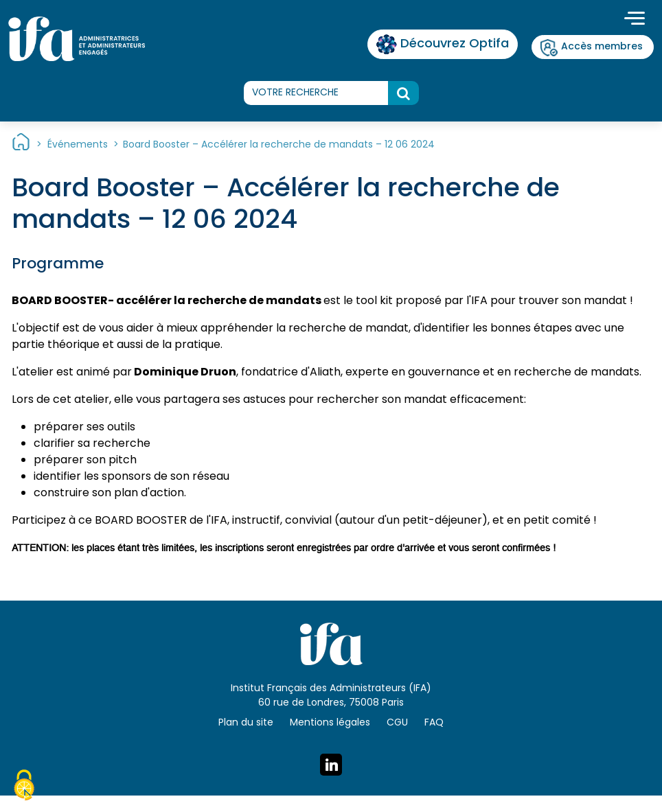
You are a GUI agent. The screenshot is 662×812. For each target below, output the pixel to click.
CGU (397, 723)
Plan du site (246, 723)
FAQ (434, 723)
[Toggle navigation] (635, 20)
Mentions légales (330, 723)
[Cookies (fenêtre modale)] (24, 787)
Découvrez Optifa (443, 44)
